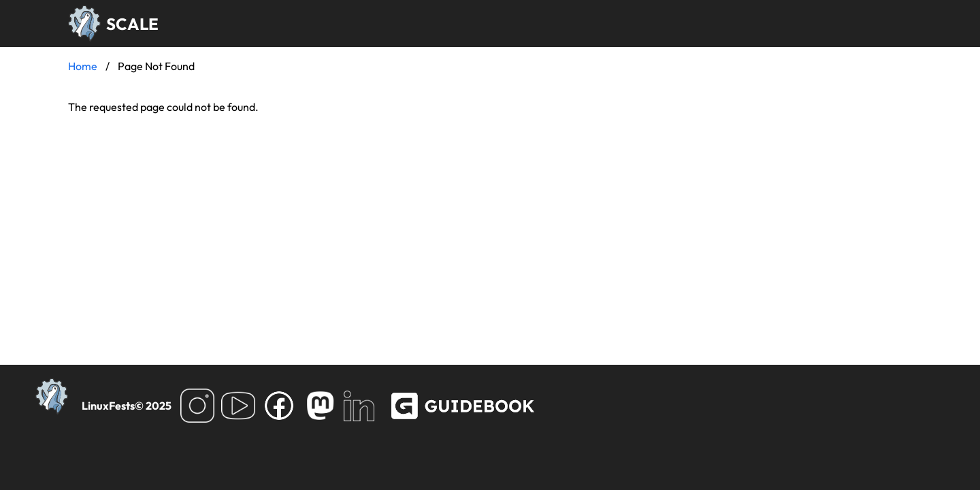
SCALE (132, 24)
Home (83, 66)
